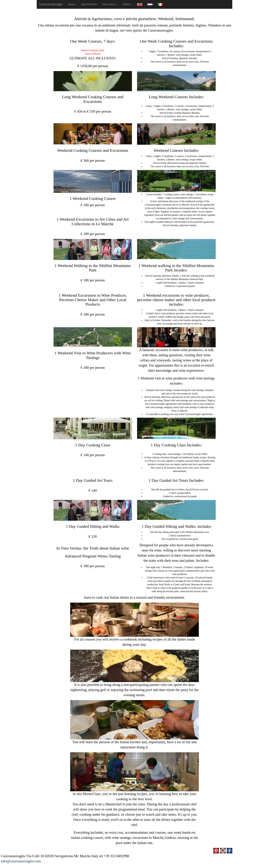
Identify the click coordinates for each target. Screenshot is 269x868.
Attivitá (127, 4)
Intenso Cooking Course (93, 50)
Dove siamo (110, 4)
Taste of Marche (93, 54)
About (72, 4)
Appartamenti (89, 4)
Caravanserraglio (51, 4)
